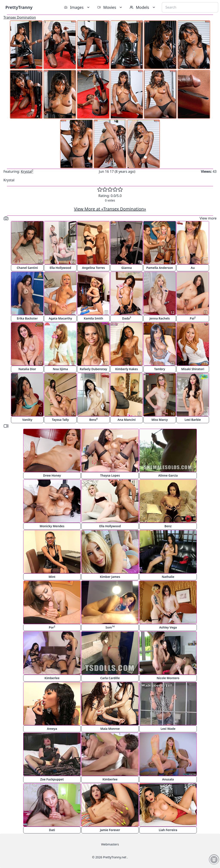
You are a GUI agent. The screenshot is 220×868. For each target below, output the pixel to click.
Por (52, 627)
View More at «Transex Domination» (110, 209)
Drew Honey (52, 475)
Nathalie (168, 577)
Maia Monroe (110, 729)
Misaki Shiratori (193, 369)
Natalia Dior (27, 369)
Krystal (27, 171)
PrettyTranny (19, 7)
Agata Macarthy (60, 318)
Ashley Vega (168, 627)
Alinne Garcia (168, 475)
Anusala (168, 779)
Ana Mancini (127, 420)
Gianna (127, 268)
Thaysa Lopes (110, 475)
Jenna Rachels (160, 318)
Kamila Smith (93, 318)
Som (110, 627)
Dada (126, 318)
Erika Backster (27, 318)
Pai (193, 318)
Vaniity (27, 420)
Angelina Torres (94, 268)
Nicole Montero (168, 678)
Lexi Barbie (193, 420)
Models (143, 7)
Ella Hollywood (60, 268)
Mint (52, 577)
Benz (93, 419)
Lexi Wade (168, 729)
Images (77, 7)
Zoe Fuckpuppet (52, 779)
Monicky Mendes (52, 526)
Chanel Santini (27, 268)
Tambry (160, 369)
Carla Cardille (110, 678)
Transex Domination (20, 17)
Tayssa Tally (60, 420)
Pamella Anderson (160, 268)
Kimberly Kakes (126, 369)
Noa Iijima (60, 369)
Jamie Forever (110, 830)
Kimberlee (52, 678)
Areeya (52, 729)
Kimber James (110, 577)
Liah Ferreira (168, 830)
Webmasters (110, 844)
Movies (110, 7)
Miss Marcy (160, 420)
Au (193, 268)
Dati (52, 830)
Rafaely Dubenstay (93, 369)
